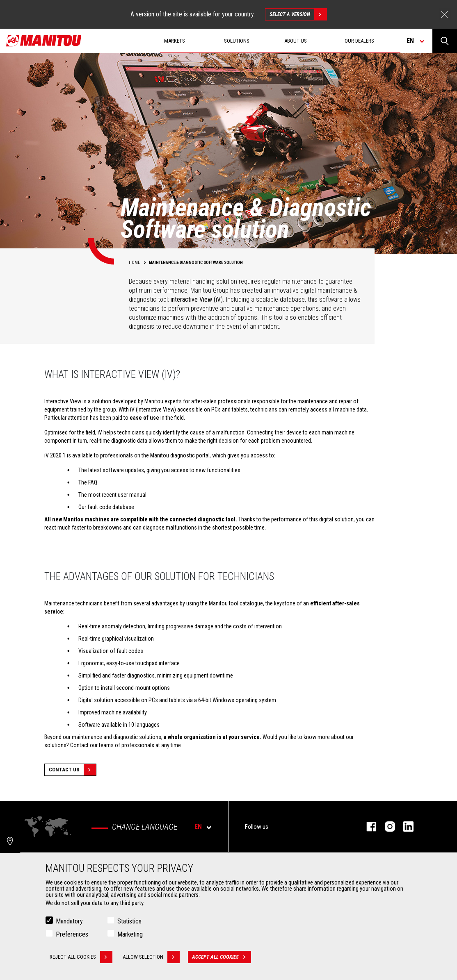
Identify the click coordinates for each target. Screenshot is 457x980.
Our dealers (359, 41)
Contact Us (72, 770)
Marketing (130, 935)
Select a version (298, 14)
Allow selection (151, 958)
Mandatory (69, 922)
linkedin (404, 827)
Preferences (72, 935)
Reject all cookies (81, 958)
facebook (367, 827)
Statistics (129, 922)
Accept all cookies (222, 958)
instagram (386, 827)
